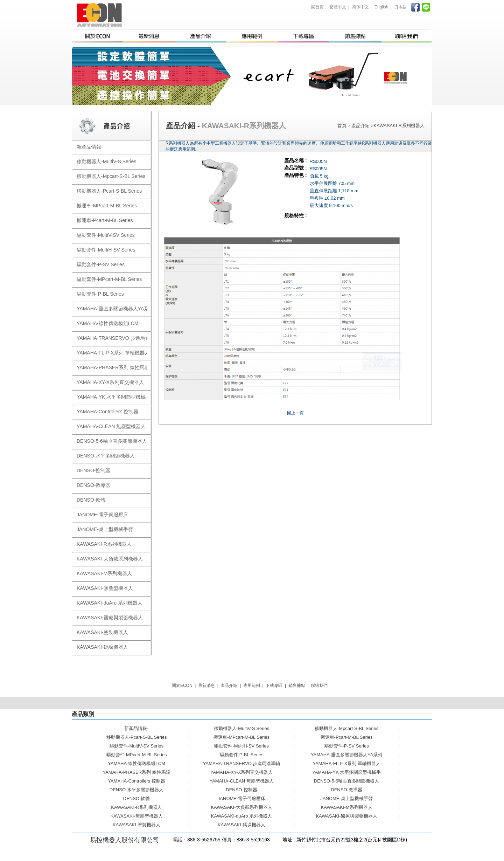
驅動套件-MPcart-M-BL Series (137, 755)
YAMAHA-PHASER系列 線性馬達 (136, 772)
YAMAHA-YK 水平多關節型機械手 (346, 772)
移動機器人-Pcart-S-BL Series (137, 737)
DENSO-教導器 (346, 790)
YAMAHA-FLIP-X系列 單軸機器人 (346, 763)
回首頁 (317, 7)
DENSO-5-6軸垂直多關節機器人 (346, 781)
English (381, 7)
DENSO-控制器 (241, 790)
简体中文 (360, 7)
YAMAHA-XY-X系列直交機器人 (241, 772)
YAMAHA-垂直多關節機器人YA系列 (347, 755)
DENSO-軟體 (137, 798)
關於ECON (182, 686)
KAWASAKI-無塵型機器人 (136, 816)
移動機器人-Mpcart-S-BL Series (346, 728)
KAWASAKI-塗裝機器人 (136, 825)
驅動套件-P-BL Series (242, 755)
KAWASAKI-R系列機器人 (399, 126)
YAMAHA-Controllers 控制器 (136, 781)
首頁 (342, 126)
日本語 (400, 7)
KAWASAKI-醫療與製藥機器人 (346, 816)
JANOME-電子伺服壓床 (242, 798)
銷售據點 (297, 686)
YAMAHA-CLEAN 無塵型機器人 (241, 781)
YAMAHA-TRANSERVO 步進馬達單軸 (242, 763)
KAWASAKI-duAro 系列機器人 (242, 816)
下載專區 (274, 686)
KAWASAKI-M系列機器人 (347, 807)
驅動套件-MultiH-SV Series (241, 746)
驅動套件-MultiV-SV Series (136, 746)
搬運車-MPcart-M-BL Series (241, 737)
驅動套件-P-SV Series (347, 746)
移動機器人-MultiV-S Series (241, 728)
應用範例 (252, 686)
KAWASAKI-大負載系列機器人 (241, 807)
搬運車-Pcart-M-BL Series (347, 737)
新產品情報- (136, 728)
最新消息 (206, 686)
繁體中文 (338, 7)
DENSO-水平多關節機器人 (137, 790)
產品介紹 (361, 126)
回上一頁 (295, 413)
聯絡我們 (319, 686)
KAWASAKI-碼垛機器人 (241, 825)
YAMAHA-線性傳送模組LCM (136, 763)
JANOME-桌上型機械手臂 (346, 798)
